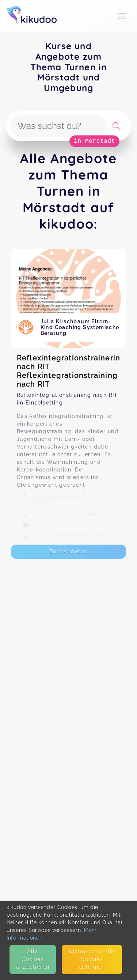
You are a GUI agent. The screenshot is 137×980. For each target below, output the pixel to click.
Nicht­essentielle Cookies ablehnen (92, 959)
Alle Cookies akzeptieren (33, 959)
